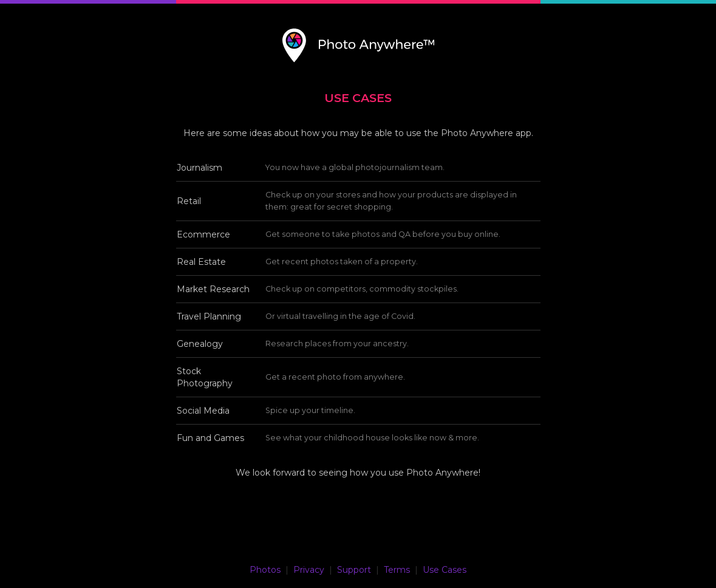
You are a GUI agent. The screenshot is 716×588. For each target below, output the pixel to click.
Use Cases (445, 570)
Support (354, 570)
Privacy (309, 570)
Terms (397, 570)
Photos (265, 570)
